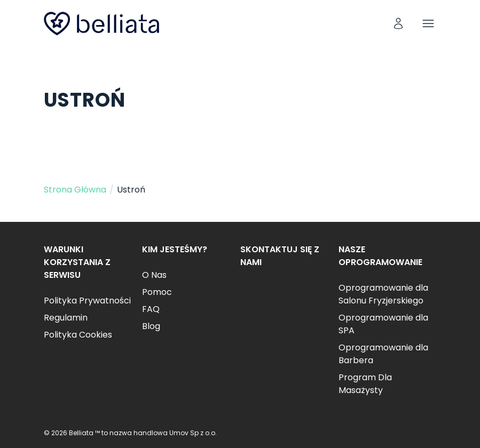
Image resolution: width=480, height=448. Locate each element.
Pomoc (157, 292)
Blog (151, 326)
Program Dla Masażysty (365, 384)
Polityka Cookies (78, 335)
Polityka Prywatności (87, 301)
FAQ (151, 309)
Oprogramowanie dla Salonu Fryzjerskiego (383, 294)
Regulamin (66, 318)
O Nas (154, 275)
